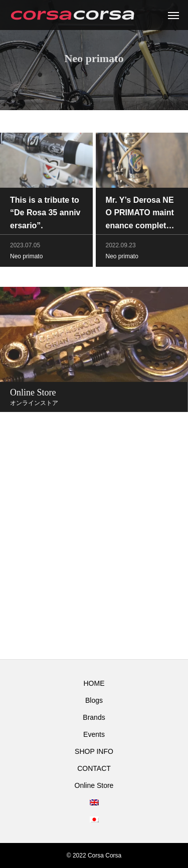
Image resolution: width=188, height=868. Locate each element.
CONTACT (94, 768)
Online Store (94, 785)
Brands (94, 717)
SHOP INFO (94, 751)
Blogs (94, 700)
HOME (94, 683)
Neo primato (26, 257)
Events (94, 734)
